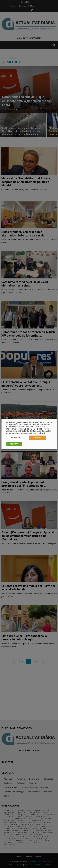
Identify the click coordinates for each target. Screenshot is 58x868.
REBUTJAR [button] (38, 438)
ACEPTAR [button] (14, 444)
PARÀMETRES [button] (17, 438)
